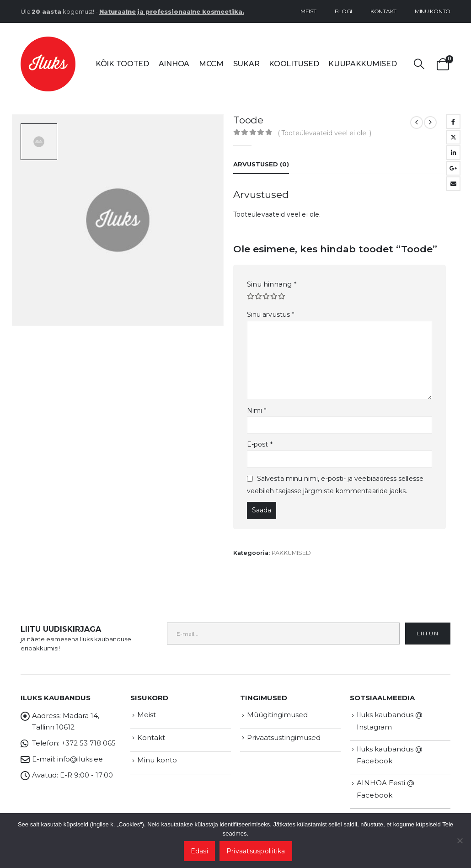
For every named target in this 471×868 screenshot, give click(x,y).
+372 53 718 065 (88, 743)
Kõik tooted (122, 64)
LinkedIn (453, 153)
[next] (430, 122)
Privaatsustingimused (284, 738)
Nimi (257, 410)
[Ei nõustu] (460, 841)
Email (453, 184)
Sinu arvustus (270, 314)
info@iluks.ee (80, 759)
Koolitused (294, 64)
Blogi (344, 11)
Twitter (453, 137)
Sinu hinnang (272, 284)
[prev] (417, 122)
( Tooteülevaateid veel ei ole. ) (325, 133)
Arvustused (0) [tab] (261, 164)
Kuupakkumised (362, 64)
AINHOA (174, 64)
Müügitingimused (277, 715)
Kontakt (383, 11)
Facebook (453, 122)
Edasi (199, 851)
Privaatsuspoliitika (256, 851)
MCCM (211, 64)
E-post (260, 444)
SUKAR (246, 64)
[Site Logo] (48, 64)
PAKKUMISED (291, 553)
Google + (453, 168)
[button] (419, 64)
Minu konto (433, 11)
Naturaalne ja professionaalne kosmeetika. (172, 11)
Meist (308, 11)
